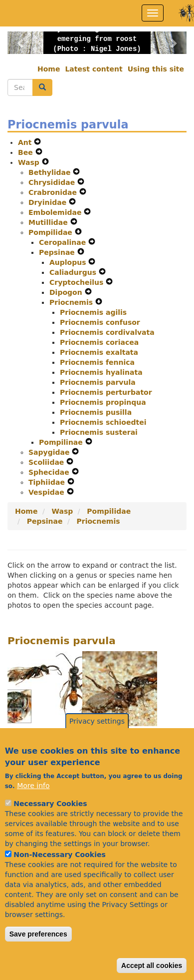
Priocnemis (72, 302)
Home (49, 69)
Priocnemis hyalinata (101, 372)
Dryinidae (49, 202)
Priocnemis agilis (93, 312)
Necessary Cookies (50, 826)
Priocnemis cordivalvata (107, 332)
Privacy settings (97, 744)
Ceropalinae (64, 242)
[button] (21, 43)
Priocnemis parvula (98, 382)
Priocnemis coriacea (99, 342)
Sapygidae (50, 452)
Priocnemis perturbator (106, 392)
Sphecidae (50, 472)
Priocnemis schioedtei (103, 422)
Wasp (30, 162)
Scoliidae (47, 462)
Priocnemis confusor (100, 322)
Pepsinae (58, 252)
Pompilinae (62, 442)
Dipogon (67, 292)
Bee (27, 152)
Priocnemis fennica (97, 362)
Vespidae (48, 492)
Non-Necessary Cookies (60, 877)
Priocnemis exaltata (99, 352)
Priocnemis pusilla (96, 412)
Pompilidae (52, 232)
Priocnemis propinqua (103, 402)
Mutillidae (49, 222)
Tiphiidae (48, 482)
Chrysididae (53, 182)
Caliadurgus (74, 272)
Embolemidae (56, 212)
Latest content (94, 69)
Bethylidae (51, 172)
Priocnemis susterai (99, 432)
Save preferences (38, 957)
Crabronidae (54, 192)
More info (33, 808)
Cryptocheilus (78, 282)
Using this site (156, 69)
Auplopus (69, 262)
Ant (26, 142)
